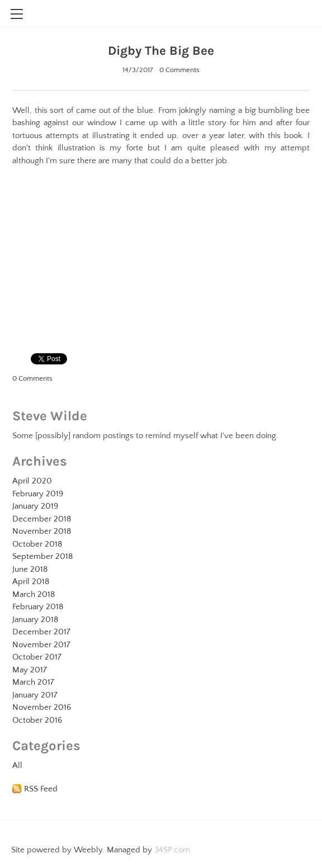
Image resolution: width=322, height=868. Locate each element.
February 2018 (38, 607)
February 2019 (38, 494)
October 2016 (37, 720)
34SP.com (172, 850)
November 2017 (41, 645)
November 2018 (42, 531)
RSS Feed (41, 789)
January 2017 (35, 695)
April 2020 (32, 481)
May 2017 (30, 670)
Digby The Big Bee (161, 51)
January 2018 (35, 620)
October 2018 (37, 544)
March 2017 (33, 682)
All (17, 765)
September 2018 (42, 556)
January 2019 (35, 506)
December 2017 (41, 632)
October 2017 (37, 657)
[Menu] (17, 14)
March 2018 (34, 594)
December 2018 (42, 519)
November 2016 (42, 707)
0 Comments (179, 70)
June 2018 (30, 569)
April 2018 (31, 582)
